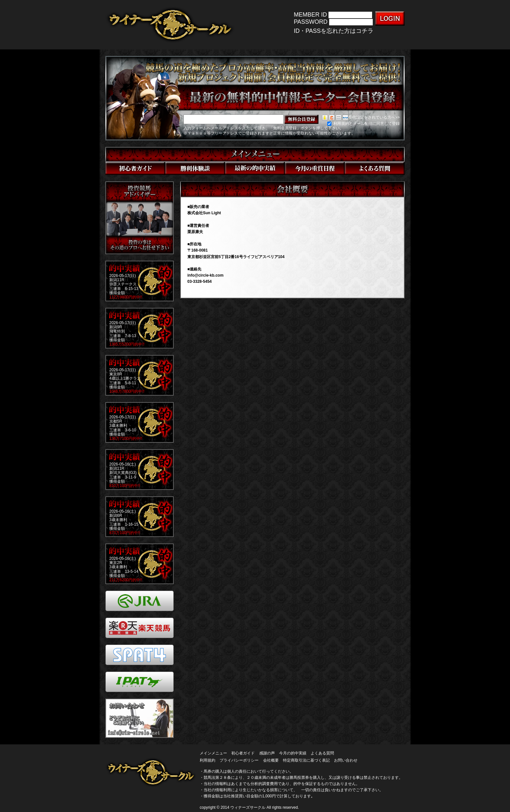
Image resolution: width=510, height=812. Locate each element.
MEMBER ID (310, 15)
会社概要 (271, 760)
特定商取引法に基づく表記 (306, 760)
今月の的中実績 (293, 753)
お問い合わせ (346, 760)
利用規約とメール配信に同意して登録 (363, 124)
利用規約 (208, 760)
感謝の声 (267, 753)
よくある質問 (322, 753)
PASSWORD (311, 22)
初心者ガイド (243, 753)
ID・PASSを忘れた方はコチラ (334, 31)
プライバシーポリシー (239, 760)
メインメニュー (213, 753)
